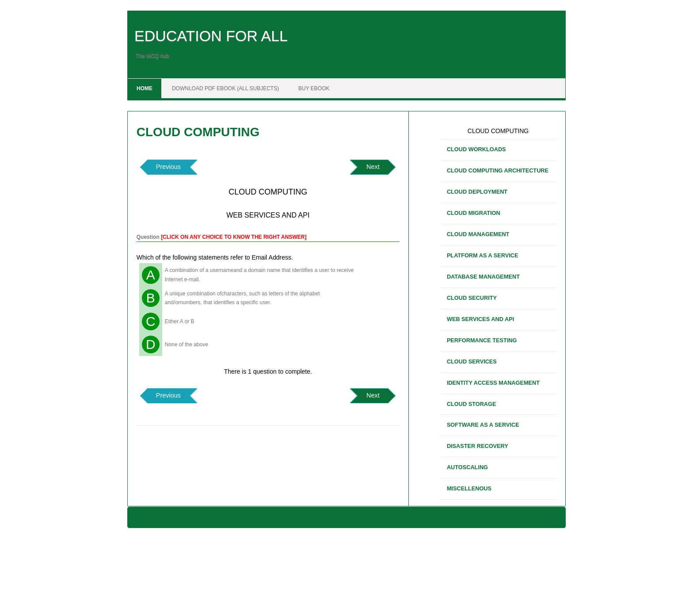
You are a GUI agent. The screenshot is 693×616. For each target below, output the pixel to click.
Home (145, 88)
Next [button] (373, 167)
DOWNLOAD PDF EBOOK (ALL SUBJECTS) (225, 88)
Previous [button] (168, 167)
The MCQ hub (152, 56)
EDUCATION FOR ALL (211, 36)
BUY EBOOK (314, 88)
